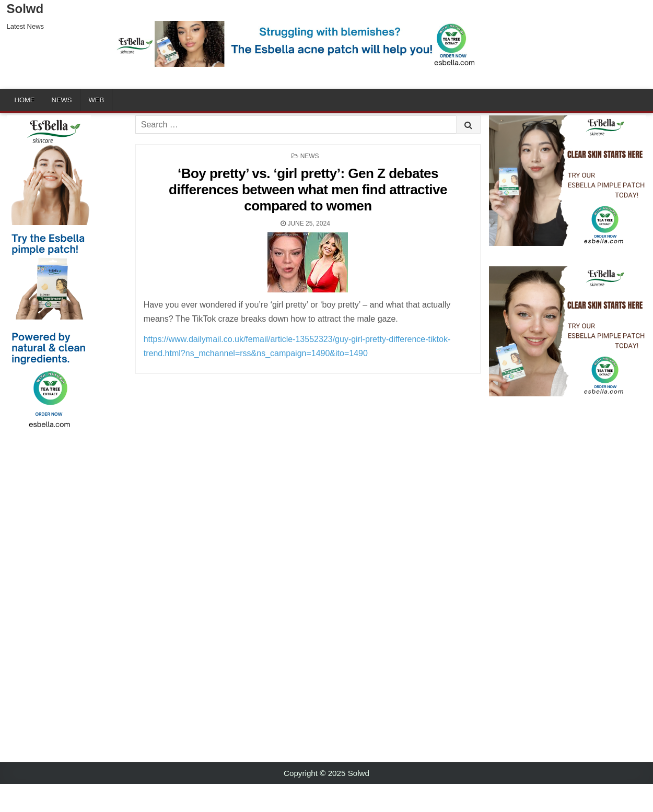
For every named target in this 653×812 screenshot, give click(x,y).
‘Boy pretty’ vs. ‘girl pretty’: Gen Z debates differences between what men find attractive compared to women (308, 190)
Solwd (25, 9)
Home (25, 100)
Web (97, 100)
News (62, 100)
